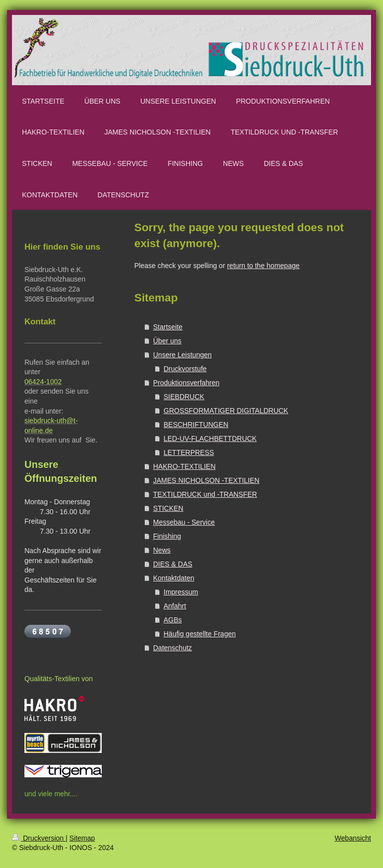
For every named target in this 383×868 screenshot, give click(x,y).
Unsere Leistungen (183, 355)
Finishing (167, 536)
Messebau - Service (184, 522)
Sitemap (82, 838)
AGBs (173, 620)
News (162, 550)
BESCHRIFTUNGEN (196, 425)
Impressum (181, 592)
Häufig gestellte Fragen (200, 634)
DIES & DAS (173, 564)
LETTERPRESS (189, 452)
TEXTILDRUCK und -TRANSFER (205, 494)
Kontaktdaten (174, 578)
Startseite (168, 327)
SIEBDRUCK (184, 397)
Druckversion (39, 838)
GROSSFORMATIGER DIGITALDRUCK (226, 411)
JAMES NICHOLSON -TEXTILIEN (206, 480)
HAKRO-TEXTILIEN (184, 466)
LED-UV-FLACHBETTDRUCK (210, 438)
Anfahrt (175, 606)
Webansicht (353, 838)
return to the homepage (263, 266)
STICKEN (168, 508)
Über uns (167, 341)
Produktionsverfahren (186, 383)
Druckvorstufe (185, 369)
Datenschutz (173, 648)
